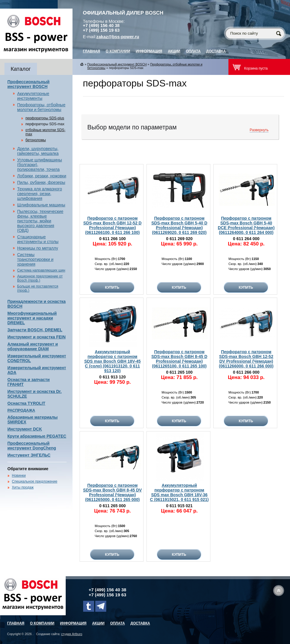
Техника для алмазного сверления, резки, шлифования (40, 194)
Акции (174, 51)
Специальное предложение (35, 481)
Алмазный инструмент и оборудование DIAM (33, 346)
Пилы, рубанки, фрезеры (41, 182)
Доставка (216, 51)
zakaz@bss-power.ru (118, 37)
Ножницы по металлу (38, 248)
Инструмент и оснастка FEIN (37, 337)
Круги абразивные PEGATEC (37, 436)
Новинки (19, 476)
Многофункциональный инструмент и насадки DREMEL (32, 318)
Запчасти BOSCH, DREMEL (35, 330)
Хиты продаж (23, 487)
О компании (118, 51)
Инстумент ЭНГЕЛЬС (29, 455)
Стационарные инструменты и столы (38, 239)
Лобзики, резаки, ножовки (42, 176)
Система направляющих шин (41, 270)
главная (91, 51)
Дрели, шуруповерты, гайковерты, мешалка (38, 151)
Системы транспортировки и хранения (35, 259)
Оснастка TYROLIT (26, 403)
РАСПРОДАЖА (21, 410)
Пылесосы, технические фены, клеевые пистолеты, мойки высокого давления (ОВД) (40, 221)
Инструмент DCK (25, 429)
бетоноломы (36, 140)
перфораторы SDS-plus (45, 118)
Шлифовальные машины (41, 205)
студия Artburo (72, 634)
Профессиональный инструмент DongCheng (32, 446)
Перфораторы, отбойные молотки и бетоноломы (41, 107)
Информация (149, 51)
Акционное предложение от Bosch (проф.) (40, 278)
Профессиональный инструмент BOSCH (28, 84)
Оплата (193, 51)
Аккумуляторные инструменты (33, 96)
